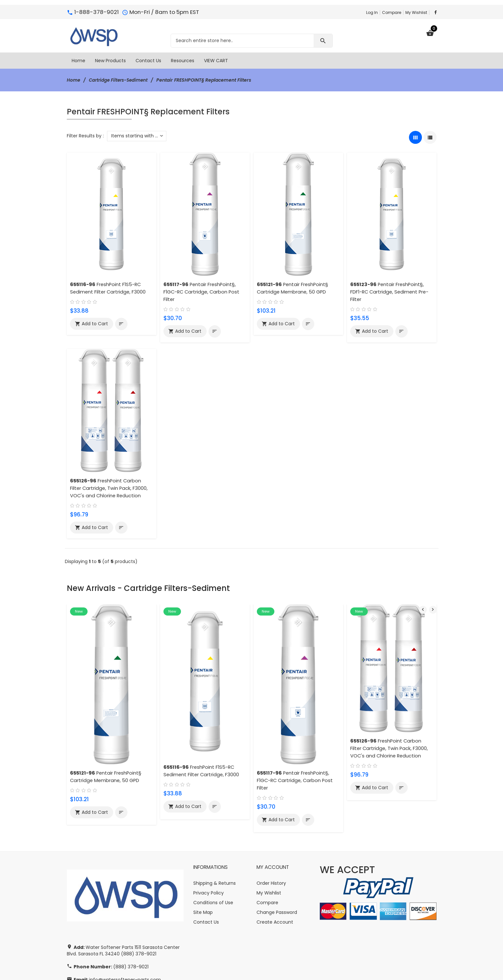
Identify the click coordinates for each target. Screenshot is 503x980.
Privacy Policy (209, 856)
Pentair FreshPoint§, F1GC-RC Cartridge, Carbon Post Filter (203, 292)
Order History (271, 847)
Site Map (203, 876)
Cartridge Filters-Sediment (121, 80)
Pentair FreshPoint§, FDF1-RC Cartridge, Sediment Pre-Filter (391, 292)
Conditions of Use (213, 866)
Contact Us (206, 885)
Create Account (275, 885)
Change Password (277, 876)
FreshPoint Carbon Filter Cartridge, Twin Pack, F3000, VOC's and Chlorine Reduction (110, 488)
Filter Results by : (85, 136)
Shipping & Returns (215, 847)
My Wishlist (416, 12)
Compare (392, 12)
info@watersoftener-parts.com (125, 943)
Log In (372, 12)
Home (74, 80)
